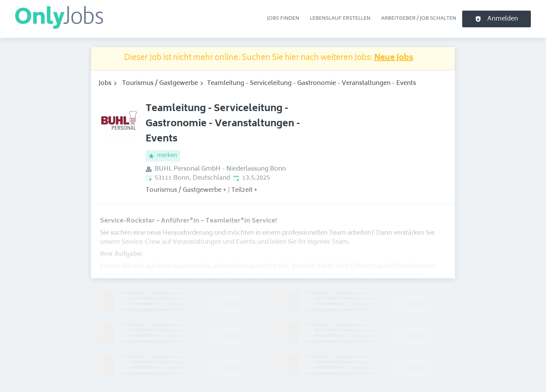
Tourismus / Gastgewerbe (160, 83)
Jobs (105, 83)
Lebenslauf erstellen (340, 19)
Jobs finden (283, 19)
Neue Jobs (394, 58)
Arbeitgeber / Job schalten (419, 19)
